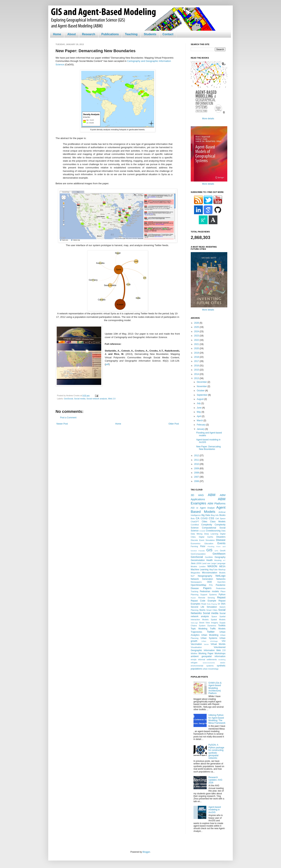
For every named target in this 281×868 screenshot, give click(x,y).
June (199, 408)
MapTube (213, 570)
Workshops (220, 653)
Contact (168, 34)
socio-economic (209, 663)
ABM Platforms (217, 504)
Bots (193, 518)
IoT (224, 560)
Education (209, 543)
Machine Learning (200, 570)
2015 (197, 370)
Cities (204, 522)
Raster (193, 598)
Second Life (198, 607)
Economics (196, 543)
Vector (206, 644)
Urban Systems (209, 638)
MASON (212, 566)
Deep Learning (211, 534)
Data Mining (197, 534)
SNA (223, 604)
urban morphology (211, 669)
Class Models (218, 522)
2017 (197, 361)
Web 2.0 (112, 399)
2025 (197, 327)
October (201, 391)
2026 (197, 323)
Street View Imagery (209, 623)
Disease (221, 540)
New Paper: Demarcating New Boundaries (208, 448)
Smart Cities (212, 610)
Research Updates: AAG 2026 (215, 780)
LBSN (199, 563)
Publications (110, 34)
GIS (209, 550)
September (202, 395)
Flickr (203, 546)
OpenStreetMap (199, 585)
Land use (206, 563)
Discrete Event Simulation (203, 540)
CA (198, 518)
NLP (193, 576)
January (201, 429)
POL (211, 585)
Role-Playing (212, 604)
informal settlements (207, 659)
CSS (212, 518)
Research (89, 34)
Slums (202, 610)
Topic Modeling (199, 629)
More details (208, 119)
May (199, 412)
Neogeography (205, 576)
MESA (222, 566)
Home (57, 34)
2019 (197, 353)
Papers (207, 588)
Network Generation (202, 579)
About (71, 34)
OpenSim (221, 582)
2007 (197, 477)
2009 (197, 468)
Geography (220, 557)
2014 (197, 374)
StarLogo (194, 623)
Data (223, 531)
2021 (197, 344)
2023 (197, 336)
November (202, 386)
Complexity (207, 525)
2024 (197, 331)
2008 (197, 473)
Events (221, 543)
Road (204, 604)
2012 (197, 456)
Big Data (206, 515)
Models (222, 573)
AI (197, 508)
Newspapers (196, 582)
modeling (222, 660)
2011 (197, 460)
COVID (204, 518)
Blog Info (215, 515)
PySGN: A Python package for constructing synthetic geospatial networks (216, 751)
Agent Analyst (207, 508)
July (199, 403)
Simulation (212, 607)
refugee (194, 663)
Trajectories (196, 632)
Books (222, 515)
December (202, 382)
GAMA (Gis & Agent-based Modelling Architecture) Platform (215, 688)
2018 (197, 357)
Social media (80, 399)
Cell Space (220, 518)
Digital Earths (206, 537)
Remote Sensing (206, 598)
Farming (194, 546)
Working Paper (206, 653)
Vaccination (196, 644)
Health (209, 560)
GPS (216, 551)
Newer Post (62, 424)
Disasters (221, 537)
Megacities (195, 573)
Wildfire (194, 653)
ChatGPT (195, 522)
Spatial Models (218, 620)
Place (223, 591)
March (200, 421)
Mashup (222, 570)
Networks (221, 579)
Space (214, 616)
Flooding (211, 546)
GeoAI (223, 551)
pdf (107, 364)
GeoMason (219, 554)
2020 (197, 348)
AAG (201, 495)
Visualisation (196, 647)
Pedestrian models (209, 591)
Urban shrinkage (209, 641)
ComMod (195, 525)
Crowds (202, 531)
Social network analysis (97, 399)
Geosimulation (198, 560)
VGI (224, 641)
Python (222, 595)
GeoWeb (209, 557)
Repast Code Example (203, 601)
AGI (193, 508)
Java (193, 563)
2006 (197, 481)
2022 (197, 340)
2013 (197, 378)
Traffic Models (218, 629)
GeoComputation (198, 554)
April (199, 416)
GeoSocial (69, 399)
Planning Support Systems (204, 595)
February (201, 425)
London (202, 566)
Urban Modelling (210, 635)
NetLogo (221, 576)
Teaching (131, 34)
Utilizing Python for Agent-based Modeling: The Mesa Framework (217, 719)
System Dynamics (208, 626)
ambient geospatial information (208, 656)
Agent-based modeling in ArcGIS (215, 810)
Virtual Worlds (218, 644)
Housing (218, 560)
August (201, 399)
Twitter (211, 632)
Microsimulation (210, 573)
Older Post (174, 424)
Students (150, 34)
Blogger (146, 852)
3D (192, 495)
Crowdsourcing (213, 531)
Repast (221, 597)
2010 (197, 464)
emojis (194, 659)
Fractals (202, 551)
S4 (219, 604)
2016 (197, 366)
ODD (209, 582)
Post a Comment (68, 418)
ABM (212, 495)
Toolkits (222, 626)
